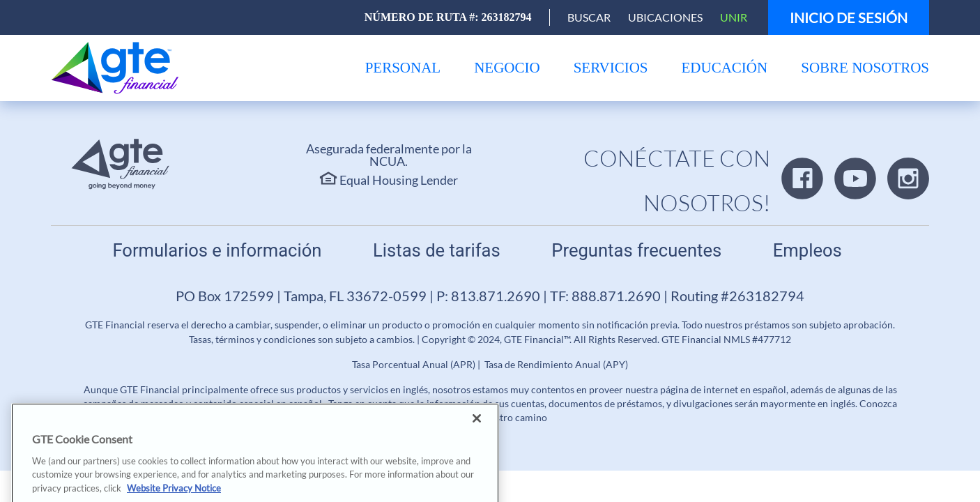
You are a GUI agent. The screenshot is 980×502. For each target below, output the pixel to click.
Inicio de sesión (849, 17)
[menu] (403, 68)
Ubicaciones (665, 17)
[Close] (477, 434)
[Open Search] (589, 17)
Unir (734, 17)
